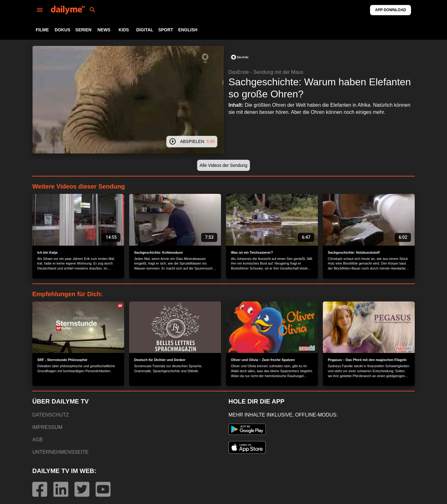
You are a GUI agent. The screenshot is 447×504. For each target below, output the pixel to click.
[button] (240, 57)
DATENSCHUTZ (51, 415)
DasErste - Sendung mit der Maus (266, 72)
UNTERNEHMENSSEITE (60, 452)
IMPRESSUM (47, 427)
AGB (38, 440)
